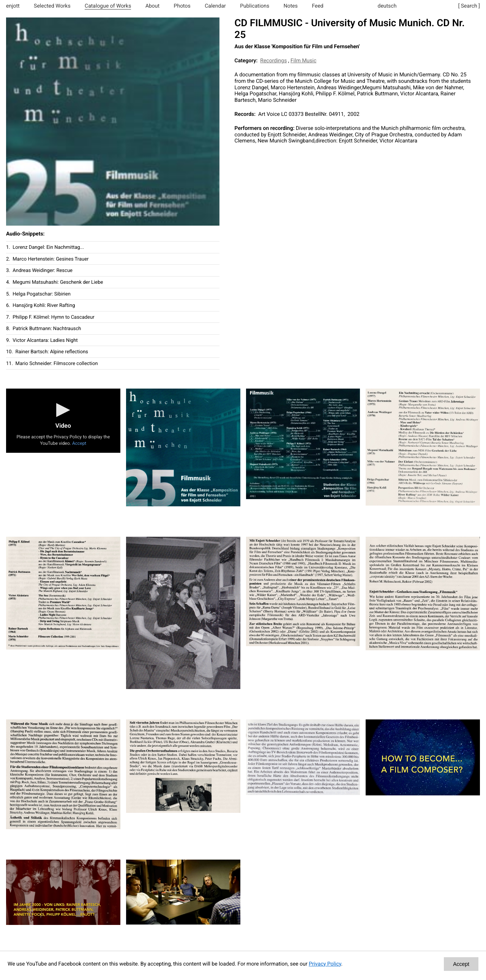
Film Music (303, 61)
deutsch (387, 6)
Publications (255, 6)
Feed (317, 6)
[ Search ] (469, 6)
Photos (182, 6)
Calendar (215, 6)
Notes (291, 6)
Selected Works (52, 6)
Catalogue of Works (108, 6)
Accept (79, 443)
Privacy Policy (325, 964)
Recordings (273, 61)
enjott (13, 6)
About (152, 6)
